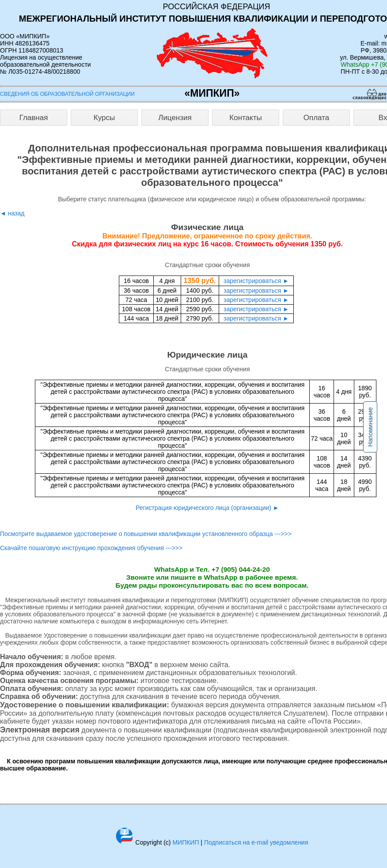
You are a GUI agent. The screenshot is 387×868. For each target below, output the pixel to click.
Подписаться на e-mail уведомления (256, 842)
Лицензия (175, 118)
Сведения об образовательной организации (67, 94)
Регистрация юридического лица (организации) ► (207, 508)
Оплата (316, 118)
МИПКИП (186, 842)
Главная (34, 118)
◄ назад (12, 213)
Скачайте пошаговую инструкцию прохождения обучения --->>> (91, 548)
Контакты (245, 118)
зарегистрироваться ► (256, 281)
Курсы (104, 118)
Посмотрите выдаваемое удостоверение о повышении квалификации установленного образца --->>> (146, 534)
